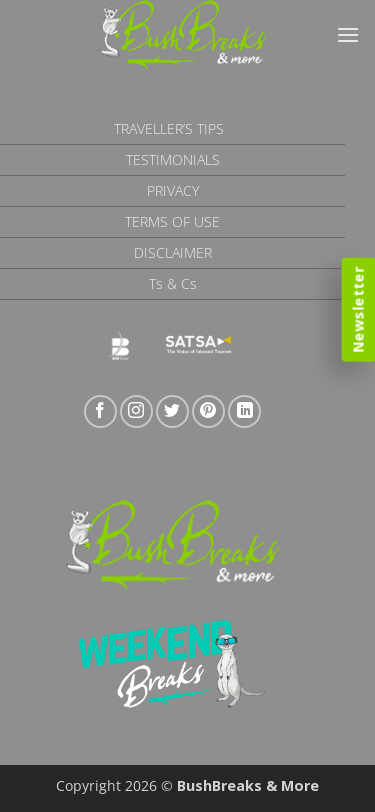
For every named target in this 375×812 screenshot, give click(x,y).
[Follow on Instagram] (136, 411)
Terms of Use (172, 221)
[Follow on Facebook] (100, 411)
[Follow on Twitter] (172, 411)
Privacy (173, 190)
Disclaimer (173, 252)
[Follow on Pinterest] (208, 411)
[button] (348, 34)
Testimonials (173, 159)
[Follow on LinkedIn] (244, 411)
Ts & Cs (173, 283)
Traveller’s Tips (169, 128)
